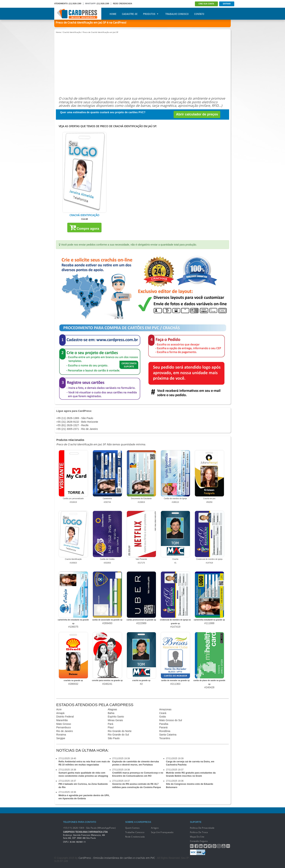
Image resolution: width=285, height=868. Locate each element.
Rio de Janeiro (65, 731)
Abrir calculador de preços (197, 114)
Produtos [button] (151, 14)
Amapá (60, 713)
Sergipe (61, 738)
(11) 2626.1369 (103, 4)
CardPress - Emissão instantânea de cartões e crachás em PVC (117, 858)
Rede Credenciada (135, 837)
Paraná (163, 727)
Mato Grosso (64, 724)
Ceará (163, 713)
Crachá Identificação (72, 32)
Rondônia (165, 731)
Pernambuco (64, 727)
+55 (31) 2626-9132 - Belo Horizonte (77, 422)
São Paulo (114, 738)
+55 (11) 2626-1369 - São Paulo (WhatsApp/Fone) (89, 828)
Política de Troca (199, 832)
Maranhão (62, 720)
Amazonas (165, 709)
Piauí (111, 727)
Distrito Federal (65, 717)
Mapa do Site (197, 837)
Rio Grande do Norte (120, 731)
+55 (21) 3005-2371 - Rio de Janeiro (77, 429)
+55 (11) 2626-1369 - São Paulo (75, 418)
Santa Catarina (168, 735)
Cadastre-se (130, 14)
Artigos (155, 828)
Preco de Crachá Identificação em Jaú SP (100, 32)
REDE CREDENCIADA (122, 4)
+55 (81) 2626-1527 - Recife (72, 425)
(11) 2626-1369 (75, 4)
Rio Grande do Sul (118, 735)
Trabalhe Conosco (177, 14)
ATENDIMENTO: (61, 4)
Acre (59, 709)
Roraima (61, 735)
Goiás (163, 717)
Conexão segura (199, 841)
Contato (199, 14)
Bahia (111, 713)
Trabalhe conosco (135, 832)
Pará (111, 724)
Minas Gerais (115, 720)
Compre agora (84, 227)
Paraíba (164, 724)
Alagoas (112, 709)
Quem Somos (132, 828)
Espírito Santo (116, 717)
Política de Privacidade (202, 828)
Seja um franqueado (162, 832)
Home (113, 14)
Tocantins (165, 738)
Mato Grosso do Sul (171, 720)
